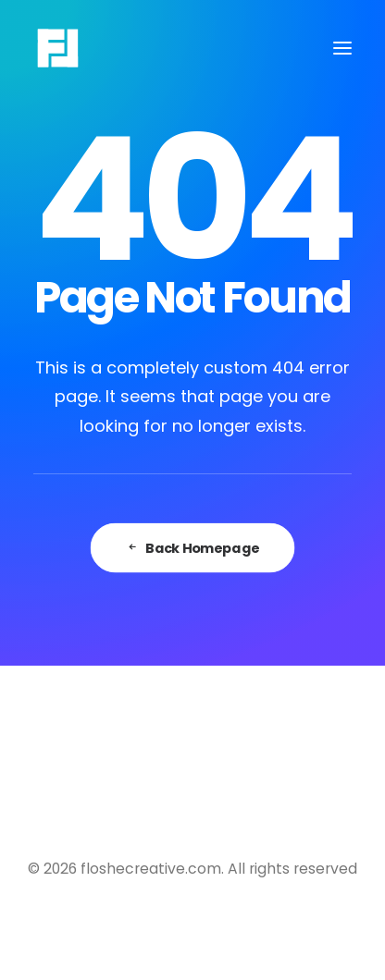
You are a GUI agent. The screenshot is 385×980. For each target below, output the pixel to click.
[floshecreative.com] (58, 48)
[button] (342, 48)
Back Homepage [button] (192, 548)
